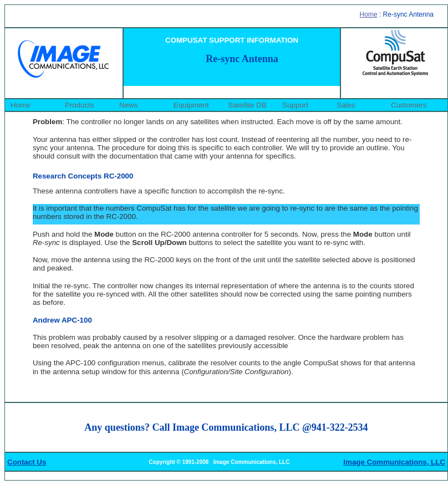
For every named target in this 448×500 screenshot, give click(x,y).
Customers (409, 105)
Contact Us (27, 462)
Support (295, 105)
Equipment (191, 105)
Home (369, 14)
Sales (346, 105)
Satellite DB (247, 105)
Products (80, 105)
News (128, 105)
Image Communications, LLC (394, 462)
